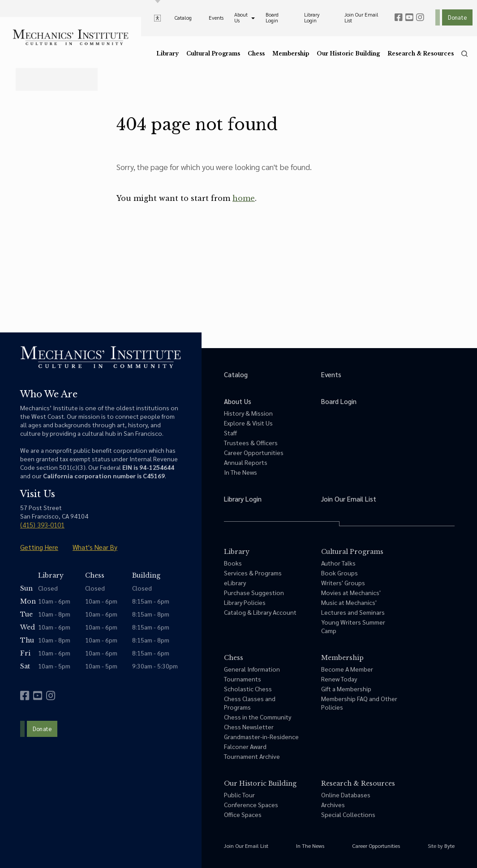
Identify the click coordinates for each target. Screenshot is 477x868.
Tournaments (243, 679)
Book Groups (339, 573)
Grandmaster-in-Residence (261, 736)
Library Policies (245, 602)
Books (233, 563)
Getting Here (39, 547)
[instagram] (420, 17)
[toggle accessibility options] (157, 17)
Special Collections (348, 814)
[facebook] (399, 17)
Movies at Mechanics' (351, 592)
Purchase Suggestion (254, 592)
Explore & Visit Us (248, 423)
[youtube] (409, 17)
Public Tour (239, 795)
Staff (230, 433)
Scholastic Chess (248, 689)
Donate (457, 17)
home (244, 198)
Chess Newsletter (249, 727)
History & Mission (248, 413)
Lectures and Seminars (353, 612)
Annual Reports (246, 462)
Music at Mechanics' (349, 602)
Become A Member (347, 669)
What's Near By (95, 547)
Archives (333, 804)
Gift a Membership (346, 689)
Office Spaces (243, 814)
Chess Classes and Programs (250, 703)
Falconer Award (245, 746)
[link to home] (71, 37)
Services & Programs (253, 573)
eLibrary (235, 583)
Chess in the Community (258, 717)
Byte (449, 846)
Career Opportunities (254, 452)
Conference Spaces (251, 804)
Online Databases (346, 795)
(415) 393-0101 (42, 525)
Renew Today (339, 679)
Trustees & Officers (251, 443)
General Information (252, 669)
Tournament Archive (252, 756)
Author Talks (338, 563)
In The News (241, 472)
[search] (464, 54)
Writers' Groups (343, 583)
